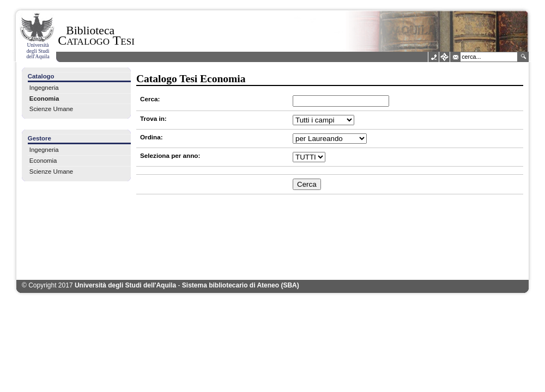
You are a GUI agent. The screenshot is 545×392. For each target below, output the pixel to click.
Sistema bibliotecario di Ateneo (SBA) (241, 285)
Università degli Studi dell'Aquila (125, 285)
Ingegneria (44, 88)
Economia (44, 99)
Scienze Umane (51, 109)
